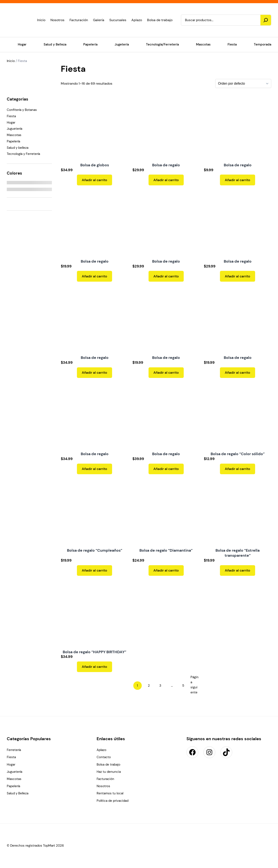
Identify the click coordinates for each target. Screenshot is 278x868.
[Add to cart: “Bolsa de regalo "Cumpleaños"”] (95, 570)
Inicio (11, 61)
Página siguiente (195, 685)
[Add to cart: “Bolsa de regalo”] (166, 180)
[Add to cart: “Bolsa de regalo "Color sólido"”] (238, 469)
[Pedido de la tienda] (243, 83)
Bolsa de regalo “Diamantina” (166, 550)
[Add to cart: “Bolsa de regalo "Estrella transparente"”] (238, 570)
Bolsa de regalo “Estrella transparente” (238, 553)
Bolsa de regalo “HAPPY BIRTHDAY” (95, 652)
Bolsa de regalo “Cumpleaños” (95, 550)
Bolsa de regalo (166, 165)
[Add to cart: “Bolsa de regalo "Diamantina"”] (166, 570)
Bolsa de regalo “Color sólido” (238, 454)
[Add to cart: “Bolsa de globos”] (95, 180)
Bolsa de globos (95, 165)
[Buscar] (266, 20)
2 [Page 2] (149, 686)
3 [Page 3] (160, 686)
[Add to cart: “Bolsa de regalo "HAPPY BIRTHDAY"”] (95, 667)
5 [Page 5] (183, 686)
